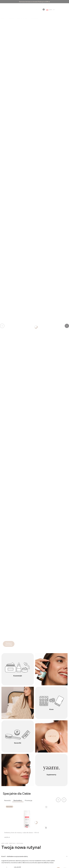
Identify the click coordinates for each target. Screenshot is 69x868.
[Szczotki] (18, 736)
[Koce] (51, 703)
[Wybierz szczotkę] (9, 644)
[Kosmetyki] (18, 669)
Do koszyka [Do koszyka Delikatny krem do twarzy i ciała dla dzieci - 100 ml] (46, 828)
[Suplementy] (51, 770)
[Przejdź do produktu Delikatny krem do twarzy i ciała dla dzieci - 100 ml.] (27, 818)
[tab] (34, 856)
